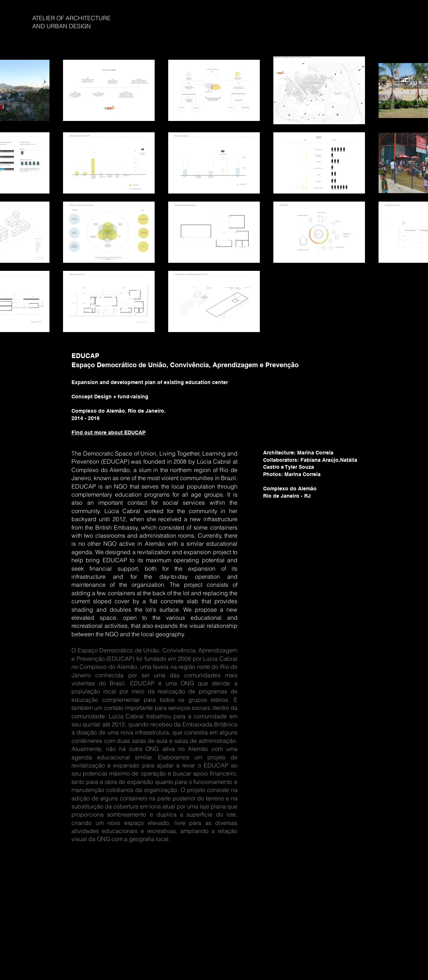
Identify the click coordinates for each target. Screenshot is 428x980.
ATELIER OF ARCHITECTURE (71, 18)
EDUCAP (85, 356)
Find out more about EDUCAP (108, 432)
